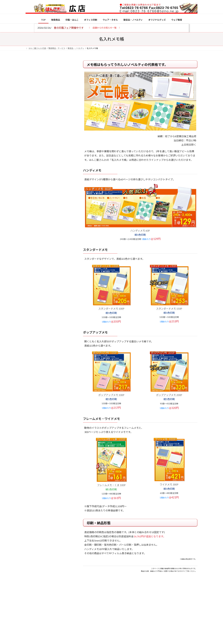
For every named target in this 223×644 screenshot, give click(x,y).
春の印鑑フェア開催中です (69, 28)
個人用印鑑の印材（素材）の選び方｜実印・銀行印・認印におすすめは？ (56, 242)
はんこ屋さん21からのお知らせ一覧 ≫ (51, 131)
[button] (104, 28)
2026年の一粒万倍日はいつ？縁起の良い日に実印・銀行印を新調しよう (56, 324)
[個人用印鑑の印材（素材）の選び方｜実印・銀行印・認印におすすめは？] (31, 242)
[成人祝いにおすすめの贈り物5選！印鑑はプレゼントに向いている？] (31, 305)
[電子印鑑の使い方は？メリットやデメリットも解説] (31, 262)
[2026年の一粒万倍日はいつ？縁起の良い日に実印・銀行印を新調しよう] (31, 325)
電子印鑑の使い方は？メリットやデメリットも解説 (56, 260)
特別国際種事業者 (49, 221)
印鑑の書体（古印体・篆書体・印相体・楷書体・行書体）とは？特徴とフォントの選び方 (49, 120)
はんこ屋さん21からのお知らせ (50, 81)
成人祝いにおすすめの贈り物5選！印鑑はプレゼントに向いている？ (56, 304)
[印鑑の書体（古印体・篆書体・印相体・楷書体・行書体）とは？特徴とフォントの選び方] (31, 281)
